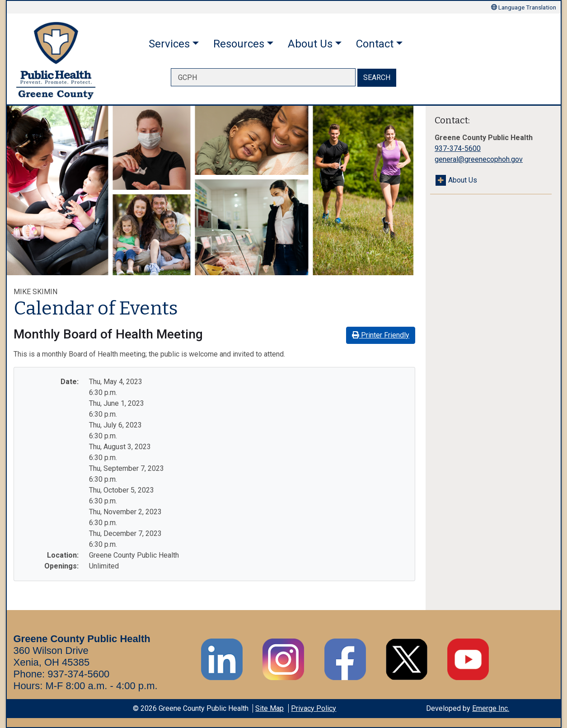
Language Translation (524, 7)
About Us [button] (310, 44)
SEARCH (377, 77)
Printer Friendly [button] (381, 335)
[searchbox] (263, 77)
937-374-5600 (458, 148)
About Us (463, 180)
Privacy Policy (314, 708)
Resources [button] (239, 44)
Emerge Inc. (491, 708)
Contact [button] (375, 44)
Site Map (269, 708)
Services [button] (169, 44)
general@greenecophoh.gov (479, 159)
